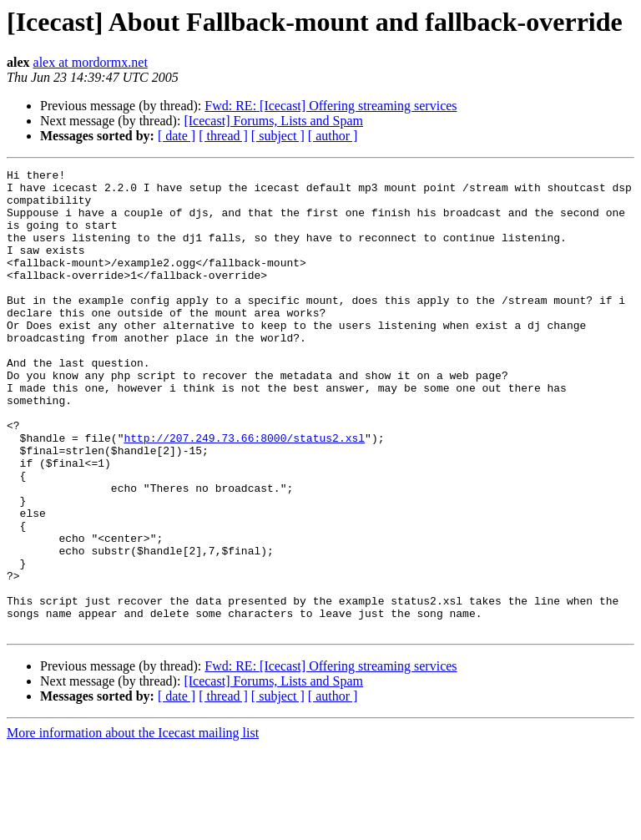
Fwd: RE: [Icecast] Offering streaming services (331, 106)
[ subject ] (278, 136)
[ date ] (177, 136)
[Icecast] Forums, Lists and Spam (273, 121)
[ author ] (333, 136)
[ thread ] (223, 136)
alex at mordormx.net (91, 62)
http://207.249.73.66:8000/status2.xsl (244, 493)
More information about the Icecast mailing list (133, 825)
